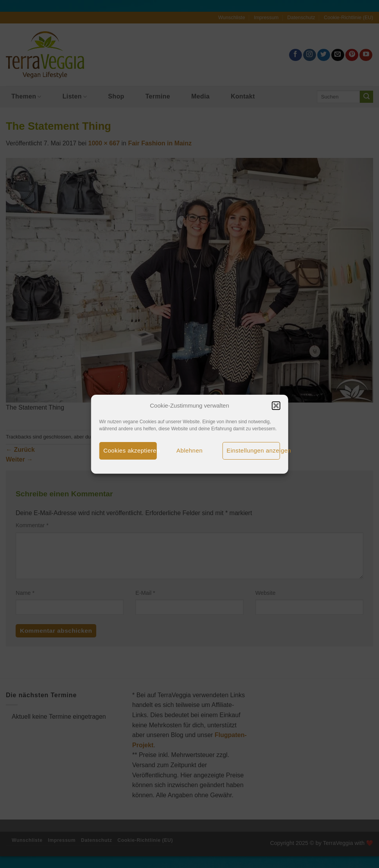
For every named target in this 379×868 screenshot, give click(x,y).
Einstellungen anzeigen (253, 450)
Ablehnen (189, 450)
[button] (276, 406)
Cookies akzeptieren (130, 450)
